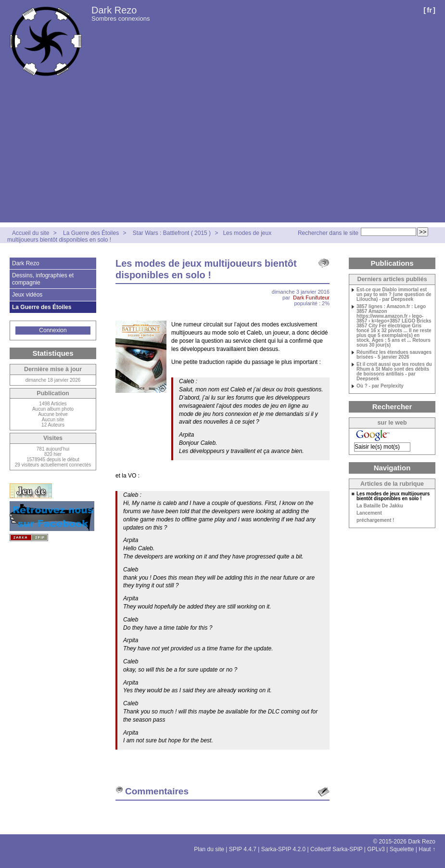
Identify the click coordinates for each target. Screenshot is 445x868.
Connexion (53, 330)
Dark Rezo (114, 10)
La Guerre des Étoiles (91, 233)
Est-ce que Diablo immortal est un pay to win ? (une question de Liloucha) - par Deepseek (394, 295)
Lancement (369, 513)
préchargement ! (375, 520)
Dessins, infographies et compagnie (43, 279)
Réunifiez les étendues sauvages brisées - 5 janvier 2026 (394, 355)
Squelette (402, 849)
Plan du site (209, 849)
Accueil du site (31, 233)
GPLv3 (376, 849)
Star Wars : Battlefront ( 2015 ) (172, 233)
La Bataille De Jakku (380, 506)
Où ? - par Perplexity (380, 386)
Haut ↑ (427, 849)
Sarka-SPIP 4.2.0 (284, 849)
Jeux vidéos (27, 295)
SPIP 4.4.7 (243, 849)
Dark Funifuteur (311, 298)
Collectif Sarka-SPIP (337, 849)
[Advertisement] (222, 155)
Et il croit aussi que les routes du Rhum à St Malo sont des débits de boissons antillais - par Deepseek (394, 372)
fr (429, 10)
